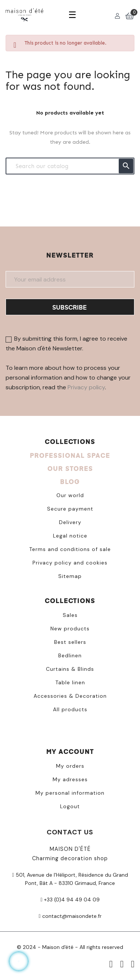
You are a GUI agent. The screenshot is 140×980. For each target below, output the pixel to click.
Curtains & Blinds (70, 669)
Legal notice (70, 536)
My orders (70, 766)
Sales (70, 615)
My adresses (70, 779)
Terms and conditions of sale (70, 549)
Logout (70, 806)
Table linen (70, 682)
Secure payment (70, 509)
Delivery (70, 522)
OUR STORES (70, 468)
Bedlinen (70, 655)
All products (70, 709)
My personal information (70, 793)
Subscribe (69, 307)
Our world (70, 495)
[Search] (70, 166)
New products (70, 629)
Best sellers (70, 642)
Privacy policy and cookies (70, 563)
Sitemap (70, 576)
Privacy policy (86, 387)
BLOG (70, 482)
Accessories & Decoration (70, 696)
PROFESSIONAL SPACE (70, 455)
